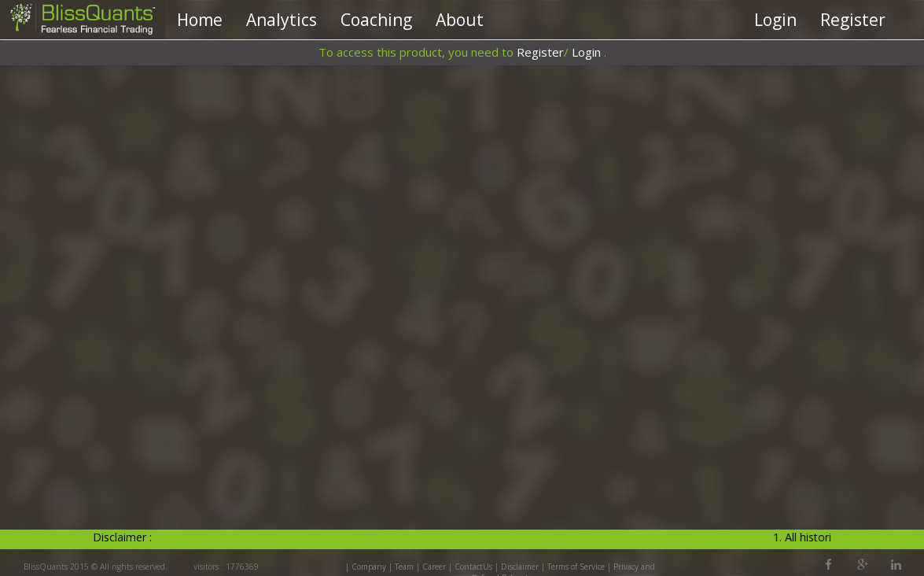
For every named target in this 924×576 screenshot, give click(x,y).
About (460, 20)
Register (853, 20)
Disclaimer (520, 567)
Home (200, 20)
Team (404, 567)
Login (775, 20)
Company (369, 567)
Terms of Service (576, 567)
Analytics (282, 20)
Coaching (376, 20)
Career (434, 567)
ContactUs (473, 567)
